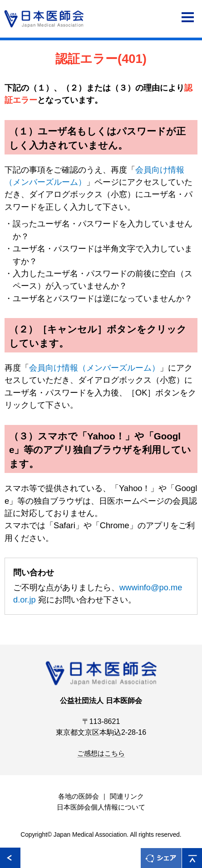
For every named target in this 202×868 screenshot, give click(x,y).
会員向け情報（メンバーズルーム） (94, 368)
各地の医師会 (79, 796)
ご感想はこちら (101, 753)
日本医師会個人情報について (101, 807)
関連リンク (127, 796)
